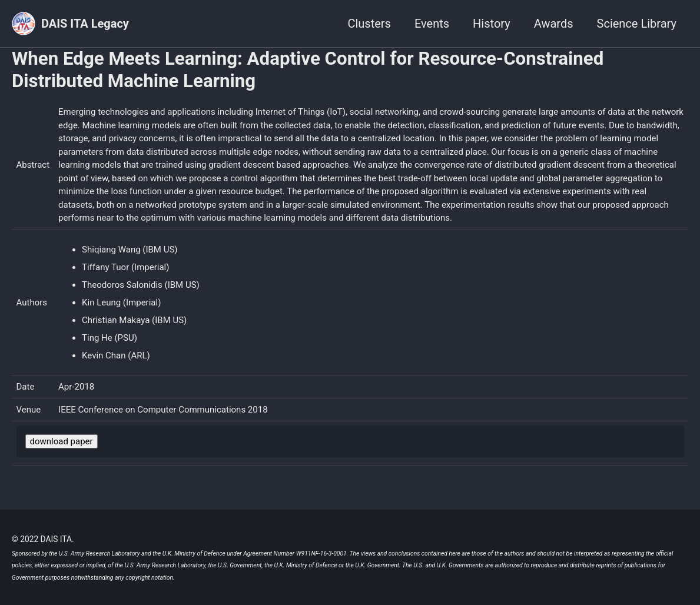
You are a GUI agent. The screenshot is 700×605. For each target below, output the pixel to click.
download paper (62, 441)
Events (432, 24)
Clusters (369, 24)
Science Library (637, 24)
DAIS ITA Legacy (85, 24)
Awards (554, 24)
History (492, 24)
